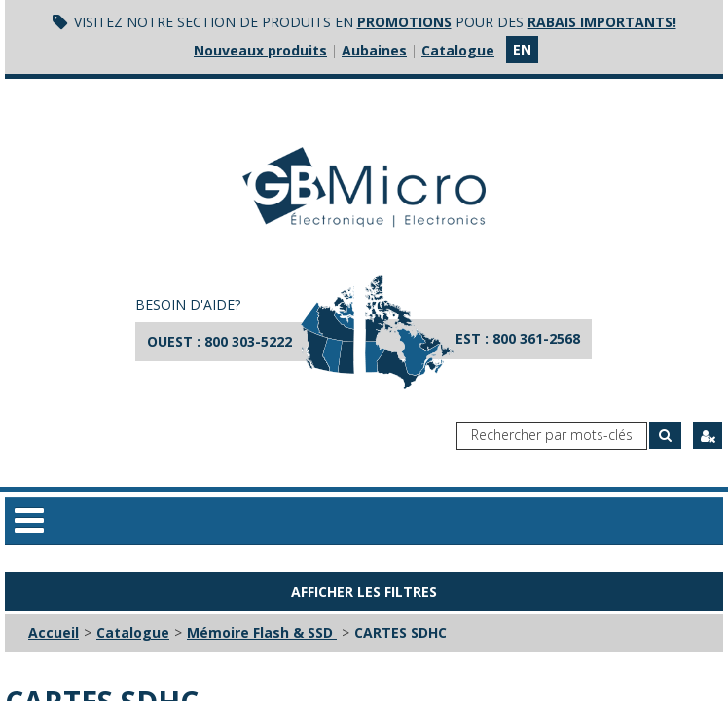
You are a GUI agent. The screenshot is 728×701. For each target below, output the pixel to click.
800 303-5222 (248, 341)
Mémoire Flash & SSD (262, 632)
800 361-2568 (536, 338)
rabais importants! (602, 22)
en (522, 49)
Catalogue (458, 50)
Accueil (54, 632)
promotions (404, 22)
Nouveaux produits (260, 50)
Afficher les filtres (364, 591)
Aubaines (374, 50)
